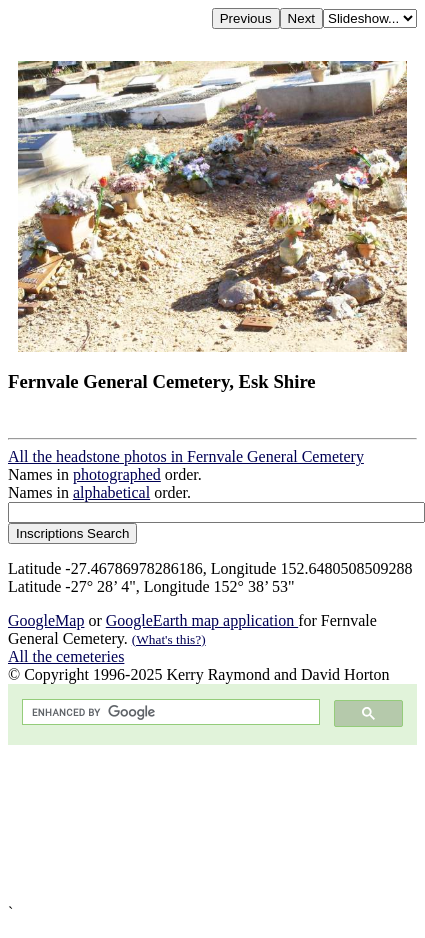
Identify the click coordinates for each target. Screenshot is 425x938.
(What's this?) (169, 639)
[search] (169, 712)
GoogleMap (46, 620)
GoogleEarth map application (202, 620)
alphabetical (111, 492)
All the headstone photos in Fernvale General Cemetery (186, 456)
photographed (117, 474)
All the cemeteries (66, 656)
